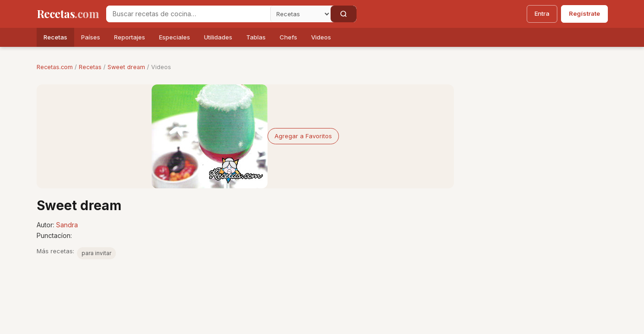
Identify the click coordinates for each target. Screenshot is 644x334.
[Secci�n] (300, 14)
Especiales (175, 37)
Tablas (256, 37)
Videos (321, 37)
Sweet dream (126, 67)
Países (91, 37)
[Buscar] (344, 14)
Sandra (67, 225)
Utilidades (218, 37)
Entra (542, 13)
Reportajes (130, 37)
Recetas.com (55, 67)
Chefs (288, 37)
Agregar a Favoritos (303, 136)
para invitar (96, 253)
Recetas (55, 37)
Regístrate (584, 13)
